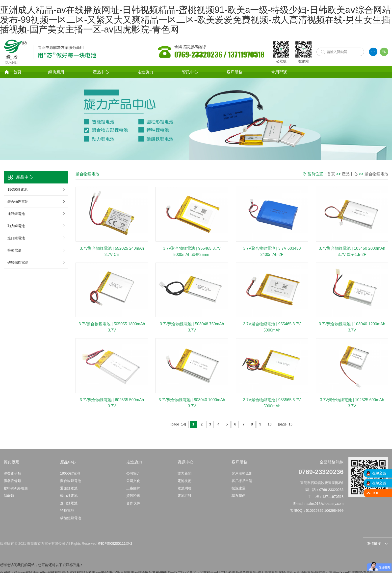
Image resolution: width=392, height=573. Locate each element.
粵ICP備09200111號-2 (115, 544)
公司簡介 (133, 478)
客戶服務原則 (242, 478)
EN (384, 52)
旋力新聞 (184, 478)
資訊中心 (190, 73)
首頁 (13, 73)
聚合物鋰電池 (37, 202)
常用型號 (279, 73)
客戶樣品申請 (242, 485)
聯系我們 (238, 500)
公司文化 (133, 485)
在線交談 (379, 473)
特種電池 (37, 251)
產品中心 (101, 73)
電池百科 (184, 500)
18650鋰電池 (37, 190)
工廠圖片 (133, 493)
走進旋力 (145, 73)
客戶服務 (235, 73)
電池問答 (184, 493)
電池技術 (184, 485)
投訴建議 (238, 493)
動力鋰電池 (37, 226)
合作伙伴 (133, 508)
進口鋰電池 (37, 239)
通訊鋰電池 (37, 214)
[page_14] (178, 425)
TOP (376, 493)
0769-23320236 (321, 477)
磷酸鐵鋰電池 (37, 263)
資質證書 (133, 500)
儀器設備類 (12, 485)
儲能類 (9, 500)
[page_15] (286, 425)
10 (270, 425)
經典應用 (56, 73)
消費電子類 (12, 478)
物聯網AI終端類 (16, 493)
